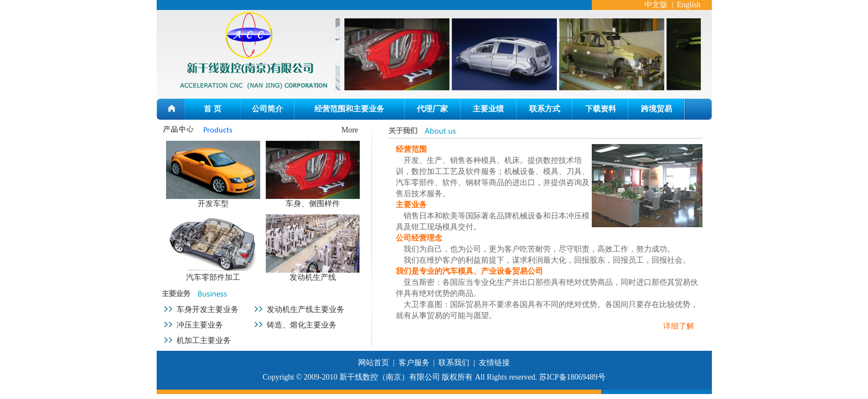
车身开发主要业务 (208, 310)
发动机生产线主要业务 (306, 310)
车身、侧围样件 (313, 204)
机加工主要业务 (204, 341)
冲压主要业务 (200, 325)
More (350, 130)
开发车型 (213, 204)
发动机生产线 (313, 277)
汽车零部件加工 (213, 277)
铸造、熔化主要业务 (302, 325)
